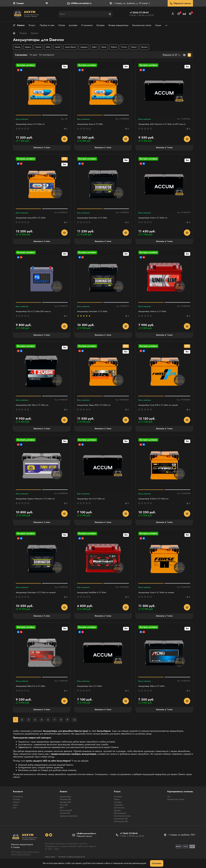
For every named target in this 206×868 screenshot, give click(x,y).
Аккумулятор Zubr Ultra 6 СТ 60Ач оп (33, 406)
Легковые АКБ (65, 801)
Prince (127, 47)
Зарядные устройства (68, 818)
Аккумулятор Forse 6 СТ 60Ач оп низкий (157, 594)
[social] (47, 837)
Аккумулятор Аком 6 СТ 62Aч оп (31, 124)
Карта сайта (50, 859)
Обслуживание (120, 815)
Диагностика (119, 810)
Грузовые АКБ (65, 804)
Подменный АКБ (121, 821)
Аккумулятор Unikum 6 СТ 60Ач (153, 312)
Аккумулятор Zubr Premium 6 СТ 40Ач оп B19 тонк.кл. (163, 124)
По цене (34, 55)
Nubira (117, 47)
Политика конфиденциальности (74, 859)
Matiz (97, 47)
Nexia (106, 47)
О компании (18, 799)
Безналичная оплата (122, 818)
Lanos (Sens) (72, 47)
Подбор (23, 33)
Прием (117, 801)
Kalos (49, 47)
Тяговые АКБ (65, 815)
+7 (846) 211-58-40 (139, 13)
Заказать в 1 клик (42, 148)
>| (75, 721)
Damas (18, 47)
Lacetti (59, 47)
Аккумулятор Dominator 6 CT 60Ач (93, 312)
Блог (15, 810)
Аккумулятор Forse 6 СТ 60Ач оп (154, 218)
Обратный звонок (180, 3)
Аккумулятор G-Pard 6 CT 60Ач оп (154, 500)
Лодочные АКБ (66, 812)
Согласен (157, 863)
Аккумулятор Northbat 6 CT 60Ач (92, 594)
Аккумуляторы (65, 799)
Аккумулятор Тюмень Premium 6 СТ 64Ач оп (36, 500)
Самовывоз (119, 807)
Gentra (39, 47)
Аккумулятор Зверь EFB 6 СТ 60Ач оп (95, 406)
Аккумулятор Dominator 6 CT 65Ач (93, 218)
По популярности (47, 55)
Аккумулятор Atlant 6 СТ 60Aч (152, 688)
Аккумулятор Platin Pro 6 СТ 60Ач (31, 688)
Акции (16, 807)
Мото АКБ (64, 807)
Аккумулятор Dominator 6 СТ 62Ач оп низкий (37, 594)
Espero (28, 47)
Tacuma (148, 47)
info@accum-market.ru (81, 3)
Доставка (118, 804)
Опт (169, 799)
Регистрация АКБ (121, 823)
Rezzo (137, 47)
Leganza (86, 47)
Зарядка (117, 812)
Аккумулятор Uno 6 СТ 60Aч (90, 688)
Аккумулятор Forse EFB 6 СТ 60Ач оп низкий (159, 406)
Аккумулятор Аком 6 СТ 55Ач (91, 124)
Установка (118, 799)
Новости (16, 804)
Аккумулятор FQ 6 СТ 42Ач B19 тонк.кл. (34, 312)
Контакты (17, 801)
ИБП (62, 810)
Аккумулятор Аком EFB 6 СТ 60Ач (32, 218)
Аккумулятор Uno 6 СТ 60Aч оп (92, 500)
